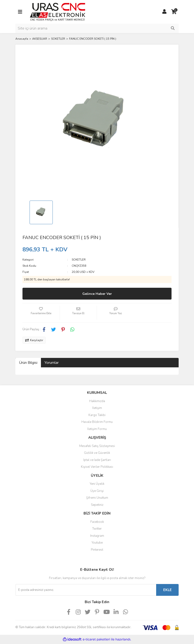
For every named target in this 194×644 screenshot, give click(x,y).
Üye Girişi (97, 491)
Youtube (97, 543)
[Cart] (174, 12)
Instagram (97, 536)
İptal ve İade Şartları (97, 460)
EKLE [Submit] (168, 590)
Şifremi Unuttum (97, 498)
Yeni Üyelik (97, 484)
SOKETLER (79, 260)
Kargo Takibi (97, 415)
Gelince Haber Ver (97, 294)
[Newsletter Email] (86, 590)
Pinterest (97, 550)
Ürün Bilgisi (28, 363)
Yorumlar (52, 363)
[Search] (97, 28)
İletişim (97, 408)
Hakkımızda (97, 401)
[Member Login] (164, 12)
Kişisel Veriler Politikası (97, 467)
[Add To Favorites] (41, 313)
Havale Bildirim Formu (97, 422)
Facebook (97, 522)
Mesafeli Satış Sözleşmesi (97, 446)
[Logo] (58, 12)
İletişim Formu (97, 429)
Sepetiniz (97, 505)
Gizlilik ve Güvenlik (97, 453)
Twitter (97, 529)
